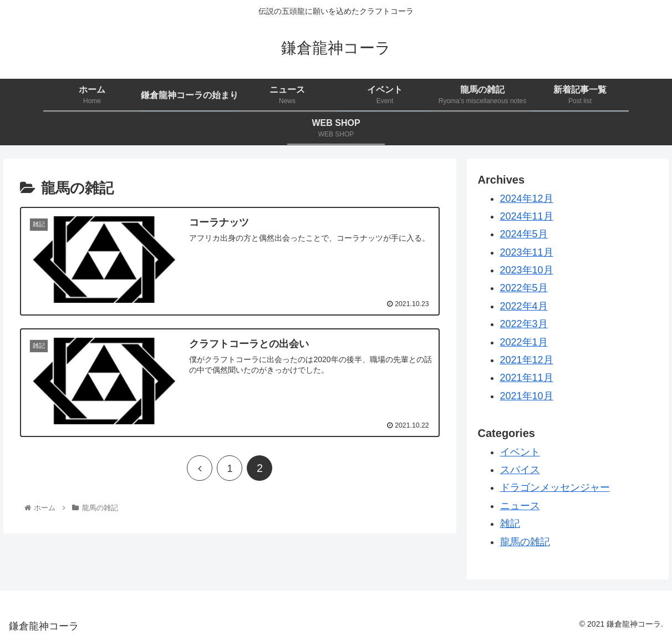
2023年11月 (527, 252)
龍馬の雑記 (525, 542)
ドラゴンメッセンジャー (555, 487)
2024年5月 (524, 234)
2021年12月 (527, 360)
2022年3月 (524, 324)
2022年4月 (524, 306)
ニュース (520, 506)
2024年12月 (527, 199)
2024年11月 (527, 216)
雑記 (510, 524)
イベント (520, 452)
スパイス (520, 470)
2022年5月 (524, 288)
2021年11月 (527, 378)
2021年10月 (527, 396)
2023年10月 (527, 270)
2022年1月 (524, 342)
